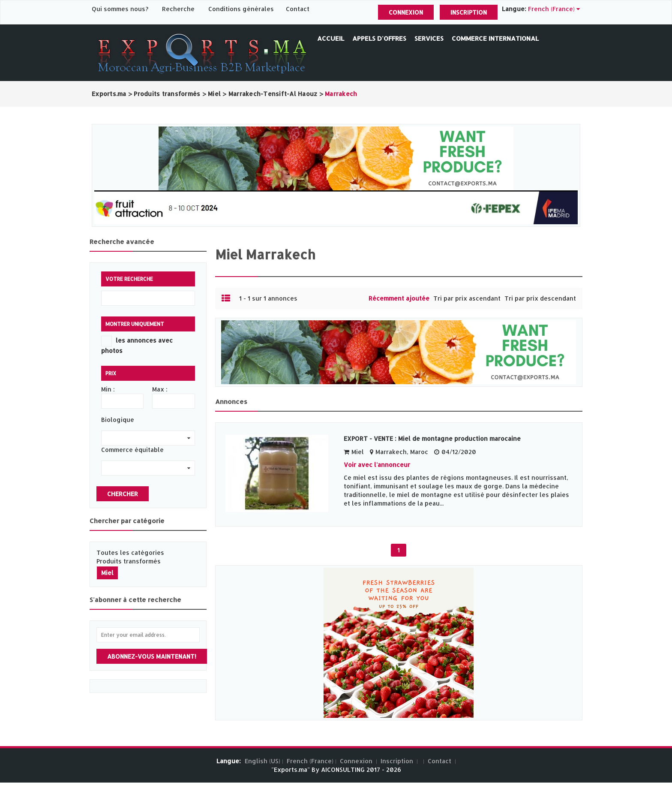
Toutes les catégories (130, 553)
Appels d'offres (379, 38)
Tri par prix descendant (540, 298)
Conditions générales (242, 9)
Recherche (178, 9)
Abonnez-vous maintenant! (152, 656)
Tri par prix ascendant (467, 298)
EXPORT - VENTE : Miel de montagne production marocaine (432, 438)
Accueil (331, 38)
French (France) (310, 761)
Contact (298, 9)
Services (429, 38)
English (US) (262, 761)
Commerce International (495, 38)
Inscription (469, 12)
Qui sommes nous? (121, 9)
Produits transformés (129, 561)
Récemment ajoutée (399, 298)
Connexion (406, 12)
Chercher (123, 494)
